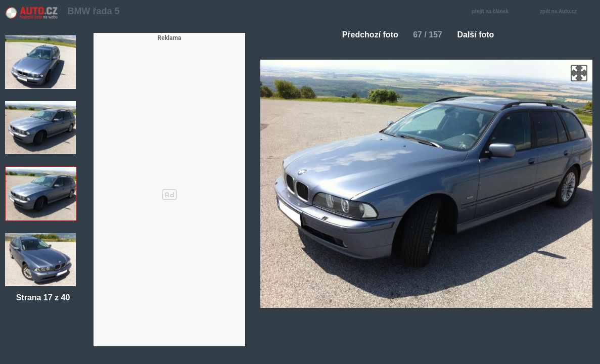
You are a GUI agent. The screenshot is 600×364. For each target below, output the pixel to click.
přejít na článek (493, 12)
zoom (579, 73)
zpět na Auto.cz (564, 12)
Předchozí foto (366, 35)
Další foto (479, 35)
